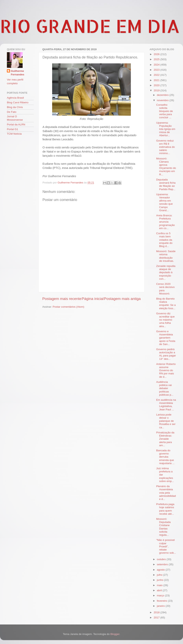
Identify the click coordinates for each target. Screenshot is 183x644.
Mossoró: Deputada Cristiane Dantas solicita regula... (164, 527)
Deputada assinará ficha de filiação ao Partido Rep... (166, 184)
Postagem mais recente (62, 299)
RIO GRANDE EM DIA (90, 26)
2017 (157, 618)
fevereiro (162, 601)
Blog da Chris (15, 107)
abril (160, 590)
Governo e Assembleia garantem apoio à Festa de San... (166, 338)
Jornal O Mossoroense (15, 118)
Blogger (115, 634)
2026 (157, 54)
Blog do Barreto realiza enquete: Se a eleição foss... (166, 303)
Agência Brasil (15, 98)
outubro (162, 559)
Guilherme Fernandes (18, 73)
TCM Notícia (14, 134)
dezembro (163, 95)
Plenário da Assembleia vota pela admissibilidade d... (166, 493)
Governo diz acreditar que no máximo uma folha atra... (165, 320)
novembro (163, 100)
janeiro (161, 606)
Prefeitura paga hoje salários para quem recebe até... (165, 509)
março (161, 595)
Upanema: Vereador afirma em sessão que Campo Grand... (165, 202)
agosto (161, 570)
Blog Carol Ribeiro (18, 102)
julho (160, 575)
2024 (157, 65)
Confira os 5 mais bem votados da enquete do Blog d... (164, 240)
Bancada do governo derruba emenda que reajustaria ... (165, 457)
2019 (157, 90)
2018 (157, 612)
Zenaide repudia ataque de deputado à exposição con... (166, 272)
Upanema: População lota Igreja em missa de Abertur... (166, 129)
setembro (163, 564)
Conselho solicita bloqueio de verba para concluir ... (165, 111)
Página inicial (93, 299)
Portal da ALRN (16, 124)
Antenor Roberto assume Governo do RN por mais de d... (166, 370)
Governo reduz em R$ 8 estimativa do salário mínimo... (166, 147)
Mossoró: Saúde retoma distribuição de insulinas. (166, 256)
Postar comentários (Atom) (69, 307)
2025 (157, 59)
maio (160, 585)
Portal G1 (12, 129)
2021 (157, 80)
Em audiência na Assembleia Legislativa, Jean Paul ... (166, 405)
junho (160, 580)
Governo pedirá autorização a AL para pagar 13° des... (166, 354)
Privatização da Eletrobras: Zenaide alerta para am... (165, 439)
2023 (157, 70)
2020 (157, 85)
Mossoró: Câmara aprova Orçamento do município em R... (166, 167)
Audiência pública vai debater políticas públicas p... (165, 388)
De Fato (12, 112)
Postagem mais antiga (122, 299)
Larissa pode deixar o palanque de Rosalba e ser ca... (166, 421)
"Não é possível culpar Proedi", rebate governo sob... (166, 546)
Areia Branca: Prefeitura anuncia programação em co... (166, 222)
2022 (157, 75)
